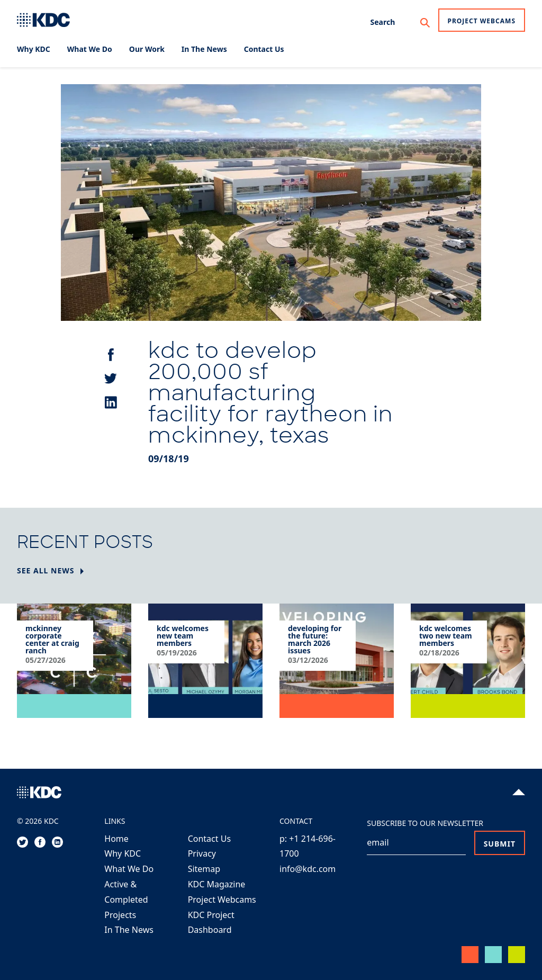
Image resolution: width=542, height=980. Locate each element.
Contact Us (209, 839)
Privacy (202, 853)
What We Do (129, 869)
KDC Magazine (217, 884)
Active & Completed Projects (126, 900)
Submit (500, 844)
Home (116, 839)
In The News (129, 930)
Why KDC (123, 853)
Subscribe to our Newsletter (425, 823)
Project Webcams (482, 21)
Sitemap (204, 869)
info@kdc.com (308, 869)
